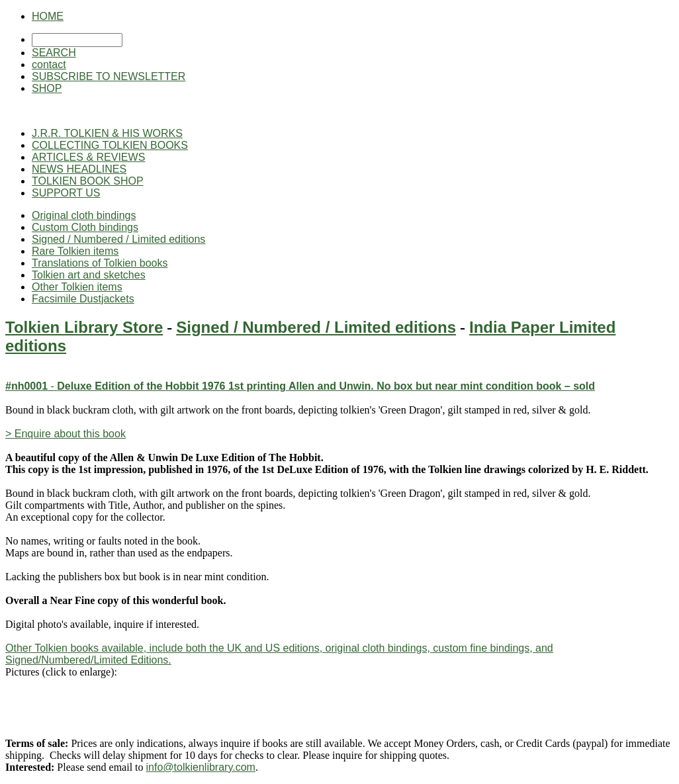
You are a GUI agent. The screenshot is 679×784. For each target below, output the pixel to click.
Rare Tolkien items (75, 251)
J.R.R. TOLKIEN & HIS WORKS (107, 133)
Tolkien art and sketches (89, 275)
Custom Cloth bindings (85, 227)
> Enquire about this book (66, 434)
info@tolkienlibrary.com (201, 767)
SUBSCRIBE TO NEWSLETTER (109, 76)
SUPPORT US (66, 193)
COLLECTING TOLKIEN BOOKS (110, 145)
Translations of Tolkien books (100, 263)
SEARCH (54, 53)
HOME (48, 16)
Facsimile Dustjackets (83, 299)
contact (49, 65)
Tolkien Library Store (84, 327)
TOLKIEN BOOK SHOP (88, 181)
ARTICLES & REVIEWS (88, 157)
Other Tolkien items (77, 287)
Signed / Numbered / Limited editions (118, 239)
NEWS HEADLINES (79, 169)
